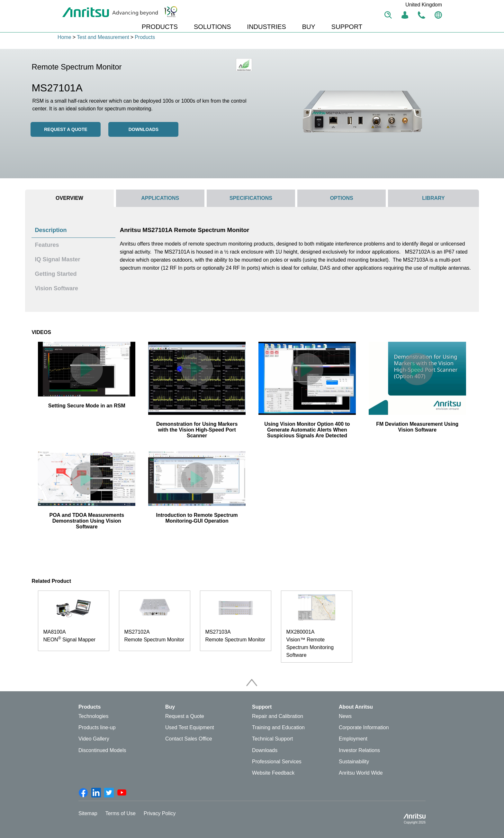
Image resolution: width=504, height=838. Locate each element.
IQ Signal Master (57, 259)
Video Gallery (94, 739)
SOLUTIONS (212, 27)
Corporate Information (364, 727)
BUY (309, 27)
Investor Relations (359, 750)
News (345, 716)
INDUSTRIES (267, 27)
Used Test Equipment (190, 727)
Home (64, 37)
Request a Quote (185, 716)
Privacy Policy (160, 813)
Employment (353, 739)
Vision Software (56, 288)
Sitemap (88, 813)
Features (47, 245)
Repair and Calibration (278, 716)
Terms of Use (121, 813)
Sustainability (354, 762)
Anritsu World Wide (361, 773)
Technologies (93, 716)
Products (145, 37)
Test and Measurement (103, 37)
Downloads (144, 129)
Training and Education (278, 727)
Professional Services (277, 762)
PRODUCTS (160, 27)
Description (51, 230)
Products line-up (97, 727)
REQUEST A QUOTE (66, 129)
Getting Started (56, 274)
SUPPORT (347, 27)
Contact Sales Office (189, 739)
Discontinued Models (102, 750)
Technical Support (272, 739)
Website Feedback (273, 773)
